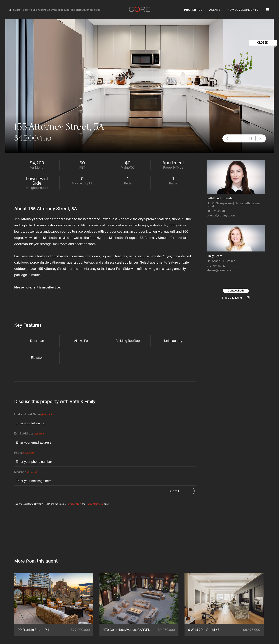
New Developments (243, 10)
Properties (193, 10)
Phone (24, 453)
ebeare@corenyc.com (221, 270)
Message (26, 472)
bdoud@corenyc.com (221, 216)
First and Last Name (33, 415)
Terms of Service (95, 504)
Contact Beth (236, 291)
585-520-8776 (216, 211)
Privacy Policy (74, 504)
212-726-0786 (216, 266)
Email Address (29, 434)
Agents (215, 10)
